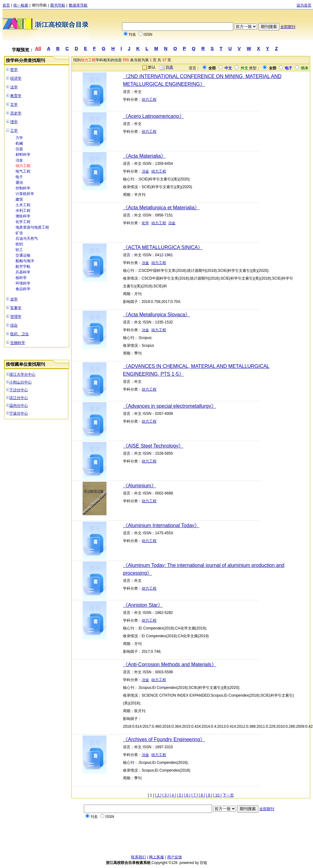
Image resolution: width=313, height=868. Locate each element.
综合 (14, 325)
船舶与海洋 (25, 261)
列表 (170, 67)
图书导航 (58, 5)
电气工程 (23, 171)
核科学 (21, 278)
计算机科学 (25, 194)
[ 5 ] (180, 795)
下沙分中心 (19, 390)
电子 (19, 177)
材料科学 (23, 155)
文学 (14, 104)
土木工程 (23, 205)
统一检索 (21, 5)
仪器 (19, 149)
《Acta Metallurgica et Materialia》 (161, 208)
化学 (145, 223)
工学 (14, 131)
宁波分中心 (19, 413)
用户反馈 (175, 857)
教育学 (16, 96)
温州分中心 (19, 406)
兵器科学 (23, 272)
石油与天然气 (27, 239)
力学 (19, 138)
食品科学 (23, 289)
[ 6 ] (187, 795)
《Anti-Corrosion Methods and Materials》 (170, 664)
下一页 (228, 795)
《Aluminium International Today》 (161, 525)
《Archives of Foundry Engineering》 (164, 739)
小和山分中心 (20, 382)
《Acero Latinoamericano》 (154, 116)
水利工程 (23, 211)
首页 (6, 5)
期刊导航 (39, 5)
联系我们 (138, 857)
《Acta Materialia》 (144, 156)
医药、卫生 (20, 334)
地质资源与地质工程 (32, 227)
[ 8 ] (202, 795)
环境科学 (23, 283)
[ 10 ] (218, 795)
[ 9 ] (209, 795)
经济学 (16, 78)
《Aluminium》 (140, 486)
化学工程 (23, 222)
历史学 (16, 113)
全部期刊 (288, 27)
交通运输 (23, 255)
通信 (19, 183)
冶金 (19, 160)
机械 (19, 143)
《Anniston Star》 (143, 605)
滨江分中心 (19, 398)
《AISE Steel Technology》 (153, 446)
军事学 (16, 308)
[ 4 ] (173, 795)
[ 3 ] (166, 795)
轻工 (19, 250)
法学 (14, 87)
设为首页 (304, 5)
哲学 (14, 70)
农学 (14, 299)
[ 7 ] (195, 795)
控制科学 (23, 188)
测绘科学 (23, 216)
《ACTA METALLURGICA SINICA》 (163, 247)
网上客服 (156, 857)
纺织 (19, 244)
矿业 (19, 233)
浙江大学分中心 (22, 374)
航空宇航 (23, 267)
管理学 (16, 317)
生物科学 (18, 343)
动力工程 (23, 166)
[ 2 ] (158, 795)
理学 (14, 122)
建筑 (19, 199)
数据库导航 (78, 5)
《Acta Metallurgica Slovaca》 (156, 315)
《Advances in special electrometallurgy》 (170, 406)
